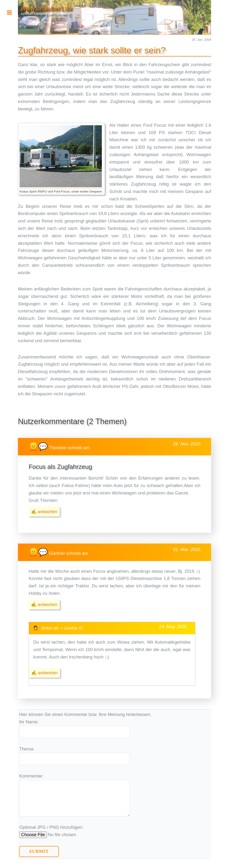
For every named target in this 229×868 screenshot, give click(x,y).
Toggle (12, 13)
